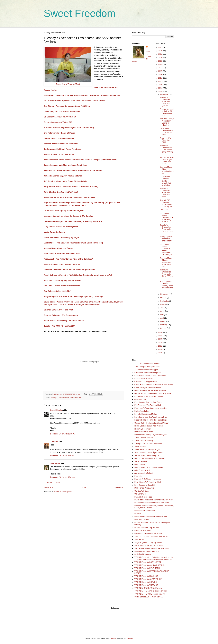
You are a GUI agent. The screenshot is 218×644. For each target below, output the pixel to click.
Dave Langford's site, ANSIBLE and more (150, 390)
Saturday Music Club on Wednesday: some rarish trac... (166, 262)
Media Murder (99, 101)
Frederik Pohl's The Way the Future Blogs (151, 420)
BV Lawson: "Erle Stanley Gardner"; (68, 101)
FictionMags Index (141, 411)
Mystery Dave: (59, 248)
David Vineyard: (62, 111)
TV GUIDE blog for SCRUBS (146, 582)
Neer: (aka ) (62, 254)
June (162, 311)
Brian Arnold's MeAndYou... (145, 379)
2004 (160, 353)
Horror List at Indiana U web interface (149, 426)
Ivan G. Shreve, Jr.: (59, 154)
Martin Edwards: (54, 232)
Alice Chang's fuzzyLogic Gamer (147, 367)
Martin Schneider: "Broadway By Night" (62, 237)
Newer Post (49, 487)
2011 (160, 336)
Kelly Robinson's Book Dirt (145, 485)
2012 (160, 332)
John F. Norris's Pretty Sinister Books (149, 467)
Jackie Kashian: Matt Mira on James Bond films (65, 165)
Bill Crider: (99, 87)
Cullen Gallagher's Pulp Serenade (147, 387)
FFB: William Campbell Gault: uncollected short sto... (165, 181)
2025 (160, 51)
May (162, 315)
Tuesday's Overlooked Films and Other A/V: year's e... (165, 102)
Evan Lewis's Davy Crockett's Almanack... (151, 408)
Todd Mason (55, 463)
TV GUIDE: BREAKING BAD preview (149, 588)
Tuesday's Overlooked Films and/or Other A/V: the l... (166, 229)
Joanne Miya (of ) (68, 84)
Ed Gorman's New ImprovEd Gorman (149, 396)
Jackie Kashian (140, 447)
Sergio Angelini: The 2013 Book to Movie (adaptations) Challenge (73, 296)
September (165, 301)
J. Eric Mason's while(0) (144, 441)
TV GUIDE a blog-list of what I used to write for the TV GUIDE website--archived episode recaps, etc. (154, 558)
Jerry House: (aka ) (71, 187)
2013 (160, 92)
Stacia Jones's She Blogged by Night (149, 545)
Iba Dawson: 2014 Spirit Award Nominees (62, 149)
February (164, 325)
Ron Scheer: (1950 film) (57, 291)
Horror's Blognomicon (143, 429)
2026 (160, 47)
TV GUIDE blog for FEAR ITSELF (147, 568)
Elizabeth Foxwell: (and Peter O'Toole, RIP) (69, 128)
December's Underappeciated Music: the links (167, 132)
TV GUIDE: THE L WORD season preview (151, 591)
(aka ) (90, 275)
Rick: (63, 280)
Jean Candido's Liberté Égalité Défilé (149, 453)
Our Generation (140, 494)
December (165, 94)
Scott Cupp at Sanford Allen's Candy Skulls (151, 537)
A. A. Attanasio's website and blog (147, 364)
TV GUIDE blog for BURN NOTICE (148, 562)
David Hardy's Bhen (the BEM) (165, 140)
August (163, 304)
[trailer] (54, 90)
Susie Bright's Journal (143, 554)
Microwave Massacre (70, 286)
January (164, 328)
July (162, 308)
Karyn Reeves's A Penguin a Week (148, 482)
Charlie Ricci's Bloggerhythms (146, 382)
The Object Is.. (65, 205)
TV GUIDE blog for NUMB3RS (146, 576)
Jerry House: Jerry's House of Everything (150, 458)
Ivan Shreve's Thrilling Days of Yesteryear (151, 435)
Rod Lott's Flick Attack (143, 531)
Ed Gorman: (60, 117)
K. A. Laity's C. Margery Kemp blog (148, 479)
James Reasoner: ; (63, 176)
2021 (160, 64)
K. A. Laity (138, 476)
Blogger (130, 638)
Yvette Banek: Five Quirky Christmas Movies (64, 321)
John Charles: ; (61, 192)
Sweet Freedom (80, 13)
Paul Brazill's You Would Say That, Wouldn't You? (153, 500)
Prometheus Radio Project (145, 511)
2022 (160, 61)
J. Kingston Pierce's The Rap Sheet (148, 444)
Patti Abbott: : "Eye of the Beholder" (68, 259)
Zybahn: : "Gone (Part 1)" (60, 326)
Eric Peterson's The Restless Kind (148, 405)
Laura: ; (55, 211)
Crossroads (73, 144)
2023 (160, 58)
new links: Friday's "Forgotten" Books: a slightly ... (167, 122)
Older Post (119, 487)
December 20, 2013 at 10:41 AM (63, 477)
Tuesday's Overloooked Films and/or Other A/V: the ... (166, 150)
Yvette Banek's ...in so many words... (149, 597)
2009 (160, 343)
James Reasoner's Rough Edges (147, 450)
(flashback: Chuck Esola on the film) (86, 243)
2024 (160, 54)
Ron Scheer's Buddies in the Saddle (148, 534)
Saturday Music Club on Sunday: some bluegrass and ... (166, 286)
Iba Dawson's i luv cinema (144, 432)
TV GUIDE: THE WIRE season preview (150, 594)
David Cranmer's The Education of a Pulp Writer (153, 393)
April (162, 318)
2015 (160, 85)
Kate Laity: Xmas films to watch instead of (69, 197)
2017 (160, 78)
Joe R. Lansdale (141, 461)
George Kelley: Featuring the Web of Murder (152, 423)
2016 (160, 81)
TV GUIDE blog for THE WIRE (146, 585)
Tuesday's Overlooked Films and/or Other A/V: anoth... (166, 193)
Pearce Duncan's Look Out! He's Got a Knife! (152, 503)
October (164, 298)
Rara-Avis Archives (142, 520)
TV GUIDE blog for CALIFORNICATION (150, 565)
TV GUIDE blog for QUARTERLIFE (148, 579)
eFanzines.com (140, 399)
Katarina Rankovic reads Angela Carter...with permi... (167, 161)
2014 (160, 88)
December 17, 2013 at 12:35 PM (63, 434)
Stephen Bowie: (58, 310)
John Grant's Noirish (142, 470)
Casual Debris (56, 410)
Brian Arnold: (72, 95)
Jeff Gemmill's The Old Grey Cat (147, 455)
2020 (160, 68)
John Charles (140, 464)
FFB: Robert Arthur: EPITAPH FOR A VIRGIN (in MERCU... (167, 218)
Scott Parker (139, 539)
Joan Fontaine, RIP (75, 211)
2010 (160, 339)
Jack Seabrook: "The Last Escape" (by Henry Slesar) (80, 160)
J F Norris (54, 442)
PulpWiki (138, 514)
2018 (160, 75)
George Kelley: (59, 138)
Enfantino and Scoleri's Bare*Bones (148, 402)
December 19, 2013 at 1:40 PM (62, 455)
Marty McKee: (56, 243)
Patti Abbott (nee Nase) (143, 497)
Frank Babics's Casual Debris (146, 414)
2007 (160, 349)
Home (84, 487)
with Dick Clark (79, 205)
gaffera (113, 638)
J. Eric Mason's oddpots (144, 438)
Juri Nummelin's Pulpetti (144, 473)
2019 (160, 71)
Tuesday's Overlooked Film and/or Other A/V (66, 398)
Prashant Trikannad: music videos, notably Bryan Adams (70, 270)
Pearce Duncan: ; (62, 264)
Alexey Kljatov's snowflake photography (166, 239)
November (165, 294)
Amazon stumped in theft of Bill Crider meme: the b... (167, 112)
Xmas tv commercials (111, 95)
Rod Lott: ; (52, 286)
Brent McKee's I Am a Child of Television (150, 376)
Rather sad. (164, 210)
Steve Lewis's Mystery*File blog (147, 551)
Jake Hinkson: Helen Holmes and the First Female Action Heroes (73, 170)
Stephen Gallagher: (61, 315)
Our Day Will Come (142, 491)
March (163, 321)
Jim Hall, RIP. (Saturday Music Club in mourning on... (166, 203)
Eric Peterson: (59, 133)
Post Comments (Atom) (63, 492)
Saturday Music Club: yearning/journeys (167, 170)
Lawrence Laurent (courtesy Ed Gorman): (69, 216)
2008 (160, 346)
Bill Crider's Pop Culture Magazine (148, 373)
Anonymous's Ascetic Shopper (146, 370)
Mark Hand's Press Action (144, 488)
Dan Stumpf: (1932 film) (67, 106)
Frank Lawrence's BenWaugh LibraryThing (151, 417)
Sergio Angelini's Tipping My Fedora (148, 542)
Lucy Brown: (61, 227)
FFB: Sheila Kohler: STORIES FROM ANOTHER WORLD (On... (167, 250)
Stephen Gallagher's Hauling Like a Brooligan (152, 548)
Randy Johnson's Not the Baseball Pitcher (151, 517)
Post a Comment (54, 482)
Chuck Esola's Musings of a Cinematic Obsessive (153, 385)
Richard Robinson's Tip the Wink (147, 528)
